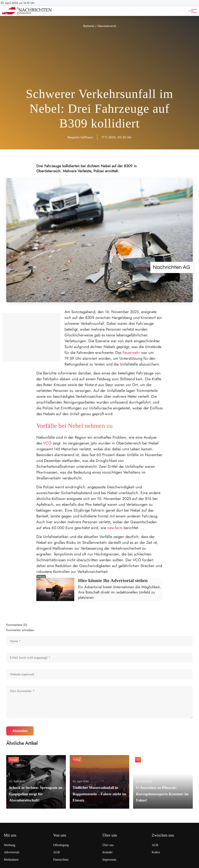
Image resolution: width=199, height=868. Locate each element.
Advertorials (12, 852)
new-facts (115, 528)
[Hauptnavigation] (191, 11)
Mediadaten (11, 860)
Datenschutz (61, 860)
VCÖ (47, 443)
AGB (57, 852)
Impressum (109, 860)
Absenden (20, 731)
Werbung (10, 845)
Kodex (156, 852)
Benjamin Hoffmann (80, 137)
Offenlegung (61, 845)
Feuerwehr (131, 353)
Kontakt (107, 852)
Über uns (108, 845)
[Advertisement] (99, 58)
